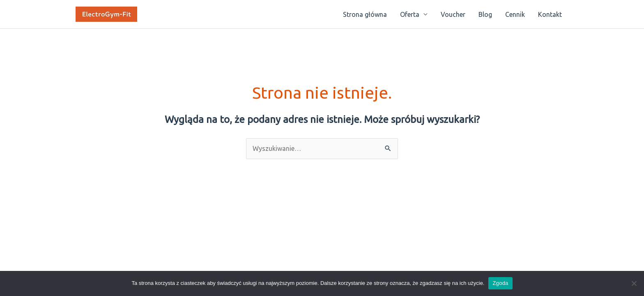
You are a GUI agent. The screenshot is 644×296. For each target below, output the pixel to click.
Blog (485, 14)
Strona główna (365, 14)
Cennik (515, 14)
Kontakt (550, 14)
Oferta (410, 14)
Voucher (453, 14)
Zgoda (500, 283)
